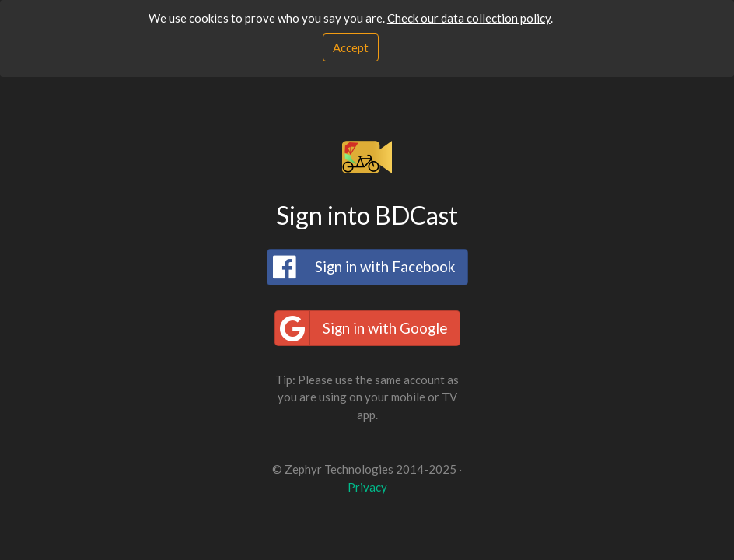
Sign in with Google (361, 328)
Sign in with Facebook (361, 267)
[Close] (351, 48)
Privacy (367, 487)
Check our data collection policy (469, 18)
